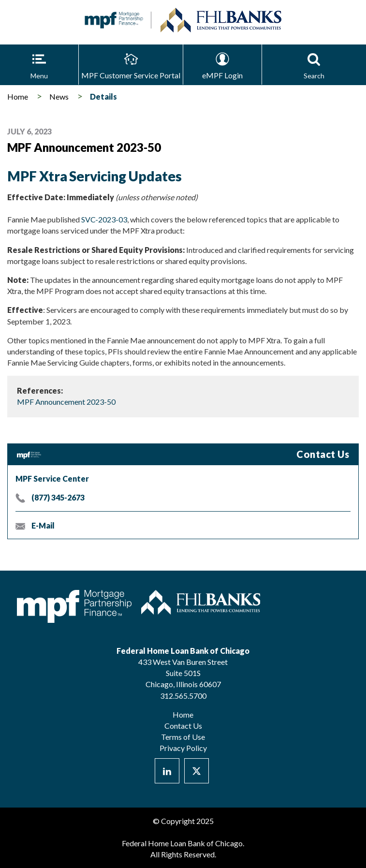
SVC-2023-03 (104, 219)
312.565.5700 (183, 696)
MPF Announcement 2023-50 (66, 402)
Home (18, 96)
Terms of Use (183, 737)
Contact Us (183, 726)
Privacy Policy (183, 748)
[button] (39, 65)
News (59, 96)
